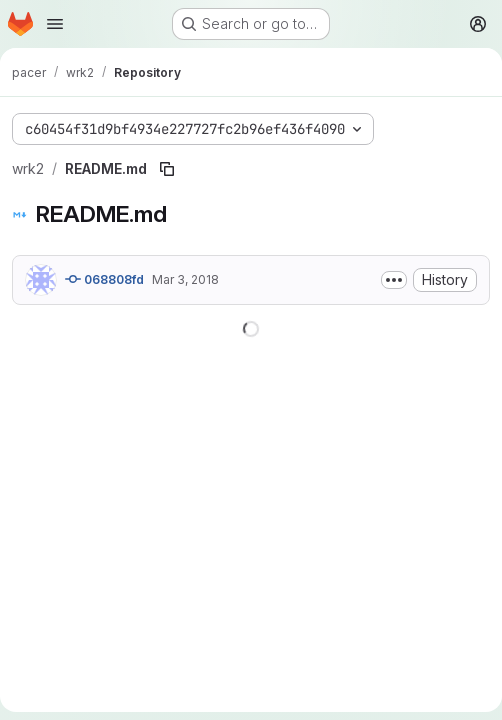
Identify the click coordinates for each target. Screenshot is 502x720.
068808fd (104, 279)
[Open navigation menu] (55, 24)
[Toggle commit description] (394, 280)
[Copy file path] (167, 169)
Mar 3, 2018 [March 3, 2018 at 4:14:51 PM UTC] (185, 279)
